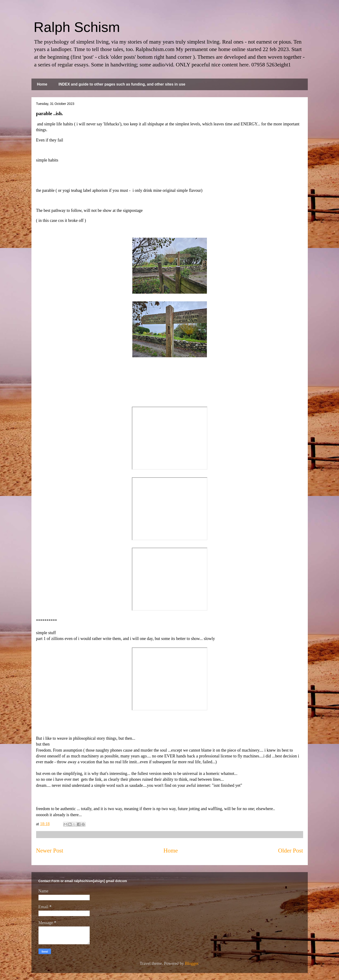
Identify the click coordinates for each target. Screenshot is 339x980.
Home (42, 84)
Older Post (290, 851)
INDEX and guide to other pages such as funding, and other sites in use (122, 84)
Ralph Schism (77, 27)
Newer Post (50, 851)
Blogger (192, 963)
